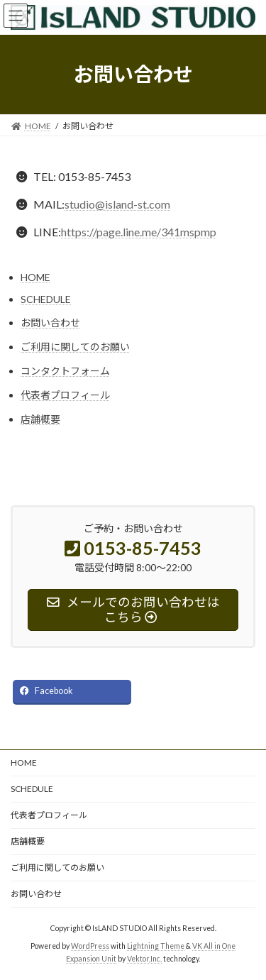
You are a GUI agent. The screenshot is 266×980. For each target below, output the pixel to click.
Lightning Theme (156, 945)
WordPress (90, 945)
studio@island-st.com (117, 204)
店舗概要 (40, 419)
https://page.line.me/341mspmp (139, 232)
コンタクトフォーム (65, 371)
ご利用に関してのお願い (75, 347)
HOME (35, 277)
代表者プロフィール (65, 395)
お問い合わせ (50, 323)
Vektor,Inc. (144, 958)
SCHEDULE (46, 299)
